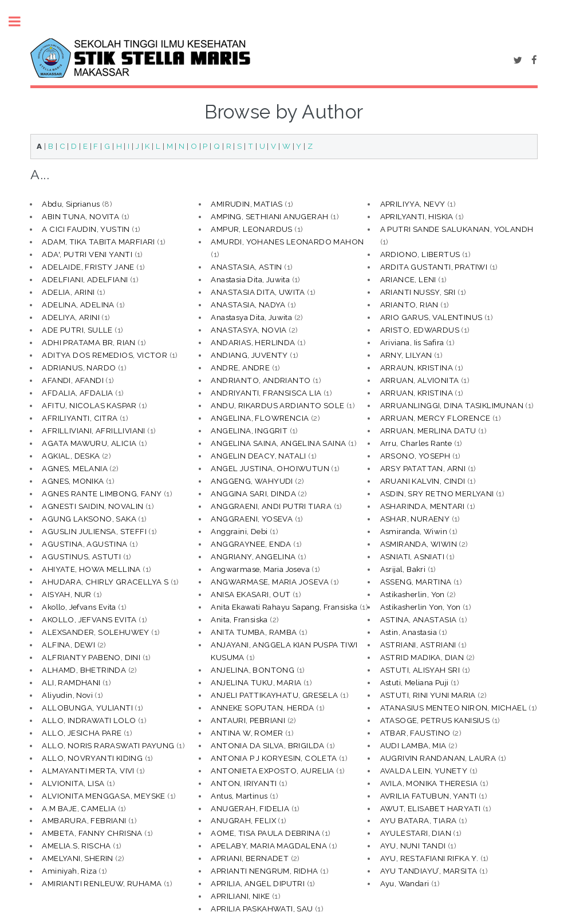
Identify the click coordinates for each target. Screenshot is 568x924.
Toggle (21, 21)
